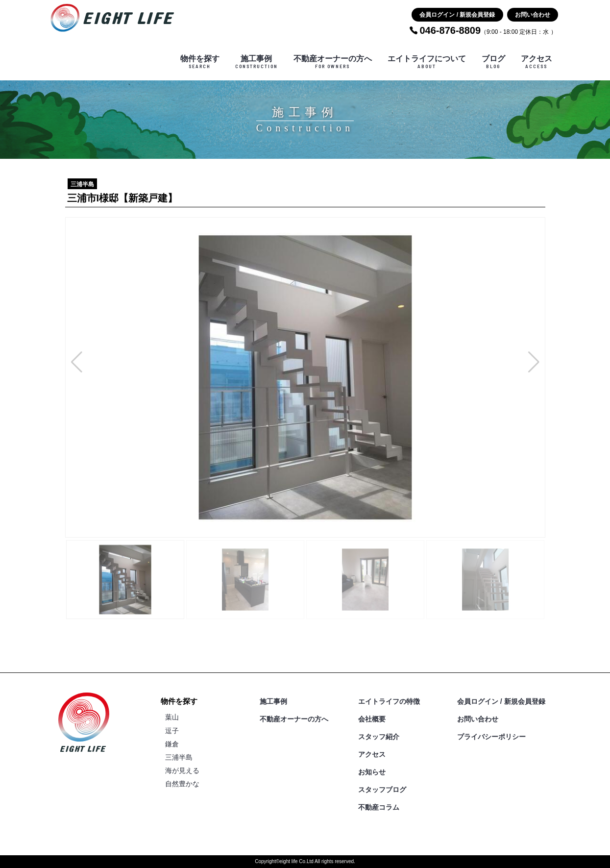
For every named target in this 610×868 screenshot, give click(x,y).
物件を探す (200, 62)
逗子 (172, 731)
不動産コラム (379, 807)
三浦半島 (179, 757)
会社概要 (372, 719)
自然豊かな (182, 784)
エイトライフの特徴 (389, 701)
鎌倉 (172, 744)
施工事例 (256, 62)
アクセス (537, 62)
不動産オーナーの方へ (333, 62)
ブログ (493, 62)
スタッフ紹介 (379, 737)
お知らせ (372, 772)
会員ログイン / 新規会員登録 (457, 15)
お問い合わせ (533, 15)
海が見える (182, 770)
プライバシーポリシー (491, 737)
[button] (77, 362)
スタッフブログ (382, 790)
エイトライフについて (427, 62)
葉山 (172, 717)
